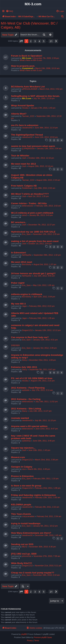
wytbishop (26, 441)
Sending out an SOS (22, 544)
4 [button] (39, 41)
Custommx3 (28, 68)
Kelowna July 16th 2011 (24, 367)
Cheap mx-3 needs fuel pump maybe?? (33, 573)
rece (24, 469)
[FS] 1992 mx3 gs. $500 (24, 554)
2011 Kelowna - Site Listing (26, 409)
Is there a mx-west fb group (26, 486)
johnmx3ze (27, 556)
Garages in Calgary (22, 467)
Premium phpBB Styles (43, 637)
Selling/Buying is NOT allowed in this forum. (35, 96)
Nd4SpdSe (27, 255)
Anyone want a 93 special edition (29, 426)
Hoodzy (25, 108)
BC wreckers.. (19, 222)
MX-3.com (27, 58)
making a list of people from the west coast (35, 241)
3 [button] (35, 41)
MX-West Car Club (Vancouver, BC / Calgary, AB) (29, 25)
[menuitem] (10, 11)
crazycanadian (28, 516)
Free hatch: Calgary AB (24, 186)
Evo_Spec (26, 234)
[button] (21, 41)
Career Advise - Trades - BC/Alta (29, 203)
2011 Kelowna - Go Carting (26, 399)
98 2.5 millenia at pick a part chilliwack (32, 213)
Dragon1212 (27, 330)
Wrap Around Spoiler (23, 105)
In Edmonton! (19, 253)
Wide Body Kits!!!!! (22, 563)
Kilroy (24, 360)
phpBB (24, 634)
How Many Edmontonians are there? (31, 533)
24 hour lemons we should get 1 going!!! (33, 273)
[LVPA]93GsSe (28, 148)
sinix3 (24, 215)
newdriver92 (27, 128)
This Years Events (21, 514)
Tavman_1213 (28, 116)
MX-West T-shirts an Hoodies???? (30, 194)
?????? (15, 346)
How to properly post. (23, 66)
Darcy (25, 369)
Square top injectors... (23, 448)
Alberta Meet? (19, 114)
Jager (24, 306)
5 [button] (44, 41)
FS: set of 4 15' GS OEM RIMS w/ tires (32, 378)
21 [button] (51, 41)
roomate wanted (20, 418)
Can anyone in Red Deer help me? (30, 337)
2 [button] (31, 41)
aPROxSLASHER (30, 89)
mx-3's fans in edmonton (25, 125)
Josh (24, 158)
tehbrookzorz (28, 206)
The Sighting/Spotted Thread (27, 135)
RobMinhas (27, 188)
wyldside (26, 390)
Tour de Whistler (20, 156)
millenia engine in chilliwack (27, 294)
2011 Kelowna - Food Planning (28, 388)
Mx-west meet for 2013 (23, 164)
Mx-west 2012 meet (22, 262)
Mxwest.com (18, 457)
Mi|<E (24, 547)
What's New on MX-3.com (31, 60)
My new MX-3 (18, 304)
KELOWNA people (21, 505)
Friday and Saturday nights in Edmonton (33, 495)
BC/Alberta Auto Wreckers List (28, 87)
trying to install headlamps (26, 523)
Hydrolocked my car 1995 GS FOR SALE (33, 232)
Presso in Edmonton (22, 476)
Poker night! (18, 283)
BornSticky (27, 264)
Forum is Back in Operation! (27, 56)
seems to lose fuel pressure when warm (33, 146)
